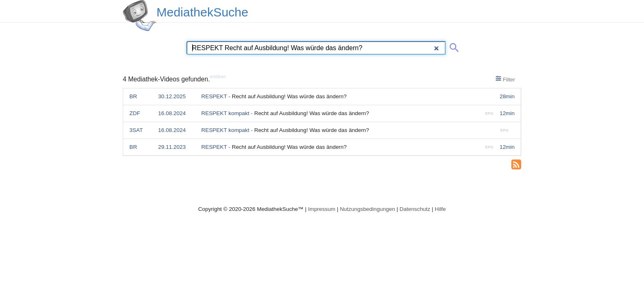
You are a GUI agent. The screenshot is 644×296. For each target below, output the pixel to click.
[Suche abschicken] (453, 46)
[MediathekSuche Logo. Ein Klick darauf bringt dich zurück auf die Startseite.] (140, 16)
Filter (505, 79)
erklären (218, 76)
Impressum (322, 209)
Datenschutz (415, 209)
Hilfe (440, 209)
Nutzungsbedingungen (367, 209)
